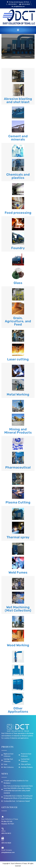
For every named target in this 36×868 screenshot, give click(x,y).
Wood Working (18, 645)
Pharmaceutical (18, 467)
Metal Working (18, 394)
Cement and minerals (18, 138)
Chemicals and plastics (18, 176)
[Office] (3, 829)
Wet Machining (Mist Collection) (18, 609)
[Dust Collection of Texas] (3, 817)
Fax (3, 841)
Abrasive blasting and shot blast (18, 100)
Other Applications (18, 710)
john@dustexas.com (8, 852)
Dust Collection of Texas (10, 819)
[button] (18, 30)
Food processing (18, 213)
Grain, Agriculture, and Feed (18, 321)
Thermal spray (18, 537)
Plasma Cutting (18, 502)
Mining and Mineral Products (18, 431)
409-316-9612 (6, 833)
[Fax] (3, 838)
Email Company (7, 850)
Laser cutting (18, 359)
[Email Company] (3, 848)
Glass (18, 283)
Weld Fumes (18, 572)
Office (3, 831)
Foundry (18, 248)
